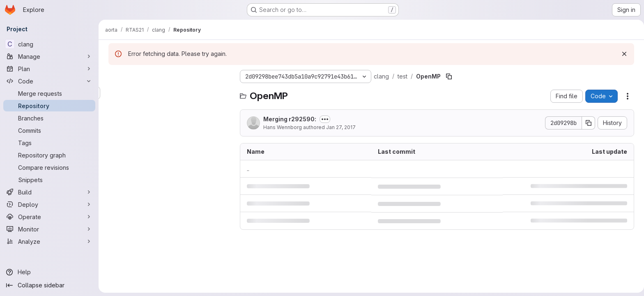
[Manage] (49, 56)
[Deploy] (49, 204)
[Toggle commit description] (323, 119)
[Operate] (49, 217)
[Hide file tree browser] (113, 76)
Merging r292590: (288, 119)
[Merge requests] (49, 93)
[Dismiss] (623, 54)
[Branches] (49, 118)
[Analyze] (49, 241)
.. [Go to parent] (246, 169)
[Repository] (49, 106)
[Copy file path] (447, 76)
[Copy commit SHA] (587, 123)
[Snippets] (49, 180)
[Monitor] (49, 229)
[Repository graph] (49, 155)
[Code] (49, 81)
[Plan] (49, 69)
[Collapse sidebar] (49, 285)
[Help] (49, 272)
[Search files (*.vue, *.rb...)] (168, 93)
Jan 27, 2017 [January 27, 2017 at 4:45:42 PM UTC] (339, 127)
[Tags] (49, 143)
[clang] (49, 44)
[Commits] (49, 130)
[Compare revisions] (49, 167)
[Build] (49, 192)
